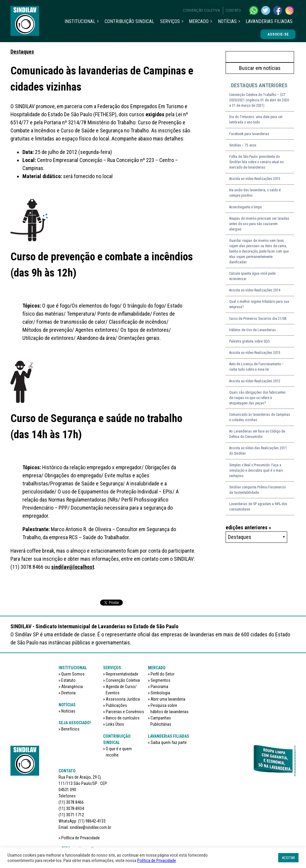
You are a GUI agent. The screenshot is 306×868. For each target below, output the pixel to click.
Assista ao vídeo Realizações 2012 (255, 381)
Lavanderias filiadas (269, 21)
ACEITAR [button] (288, 858)
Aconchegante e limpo (245, 207)
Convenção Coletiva (201, 10)
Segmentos (160, 680)
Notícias (227, 21)
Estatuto (68, 680)
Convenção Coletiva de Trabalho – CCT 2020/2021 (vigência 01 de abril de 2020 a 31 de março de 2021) (259, 100)
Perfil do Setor (163, 674)
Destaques (22, 52)
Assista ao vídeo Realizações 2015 (255, 179)
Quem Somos (73, 674)
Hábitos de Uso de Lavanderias (253, 330)
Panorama (159, 687)
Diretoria (68, 693)
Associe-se (278, 34)
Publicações (116, 705)
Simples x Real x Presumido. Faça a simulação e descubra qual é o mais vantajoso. (256, 470)
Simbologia (160, 693)
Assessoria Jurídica (123, 699)
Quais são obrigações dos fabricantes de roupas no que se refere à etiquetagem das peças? (257, 398)
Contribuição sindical (129, 21)
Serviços (170, 21)
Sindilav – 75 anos (243, 145)
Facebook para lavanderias (249, 134)
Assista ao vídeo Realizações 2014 (255, 290)
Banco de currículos (123, 718)
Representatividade (122, 674)
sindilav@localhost (73, 567)
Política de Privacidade (81, 838)
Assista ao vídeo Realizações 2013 (255, 353)
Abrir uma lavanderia (168, 699)
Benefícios (70, 729)
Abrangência (72, 687)
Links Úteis (115, 724)
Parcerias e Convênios (125, 712)
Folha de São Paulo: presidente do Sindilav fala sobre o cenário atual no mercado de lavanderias (256, 162)
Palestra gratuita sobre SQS (249, 341)
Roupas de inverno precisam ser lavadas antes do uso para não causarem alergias (259, 224)
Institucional (80, 21)
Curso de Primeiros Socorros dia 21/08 (258, 319)
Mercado (199, 21)
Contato (233, 10)
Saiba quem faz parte (169, 742)
